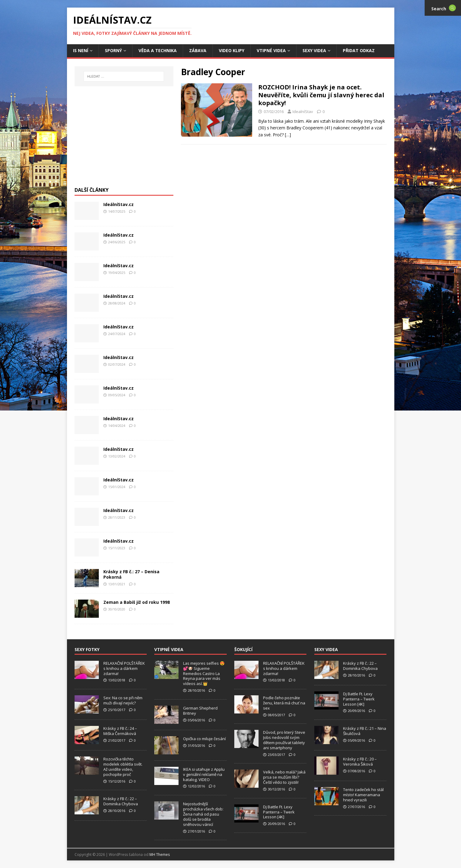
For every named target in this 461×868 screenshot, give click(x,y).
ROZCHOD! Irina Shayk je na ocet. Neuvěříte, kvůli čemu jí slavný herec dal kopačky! (321, 95)
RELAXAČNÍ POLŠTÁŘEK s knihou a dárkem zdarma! (124, 668)
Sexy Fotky (87, 649)
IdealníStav (303, 111)
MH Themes (160, 855)
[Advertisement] (124, 139)
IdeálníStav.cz (119, 204)
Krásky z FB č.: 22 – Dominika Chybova (121, 801)
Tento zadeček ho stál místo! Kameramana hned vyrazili (363, 795)
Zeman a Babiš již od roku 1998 (137, 602)
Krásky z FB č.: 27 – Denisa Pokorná (131, 574)
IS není (81, 50)
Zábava (198, 50)
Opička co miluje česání (204, 739)
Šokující (243, 649)
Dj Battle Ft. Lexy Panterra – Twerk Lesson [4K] (279, 812)
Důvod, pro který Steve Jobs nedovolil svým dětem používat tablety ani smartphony (284, 740)
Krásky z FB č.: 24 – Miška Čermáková (120, 731)
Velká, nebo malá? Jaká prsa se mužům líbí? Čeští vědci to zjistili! (284, 777)
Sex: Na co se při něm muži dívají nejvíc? (123, 700)
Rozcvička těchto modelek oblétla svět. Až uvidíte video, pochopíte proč (123, 767)
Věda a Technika (158, 50)
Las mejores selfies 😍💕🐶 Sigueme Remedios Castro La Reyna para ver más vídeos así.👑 (204, 673)
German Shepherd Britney (200, 711)
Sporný (113, 50)
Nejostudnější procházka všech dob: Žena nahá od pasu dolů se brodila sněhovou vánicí (203, 814)
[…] (288, 135)
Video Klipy (232, 50)
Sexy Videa (314, 50)
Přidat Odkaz (359, 50)
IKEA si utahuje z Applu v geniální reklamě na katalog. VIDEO (204, 774)
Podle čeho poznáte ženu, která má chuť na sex (284, 703)
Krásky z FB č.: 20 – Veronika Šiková (360, 762)
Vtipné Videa (271, 50)
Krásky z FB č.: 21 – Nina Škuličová (365, 731)
